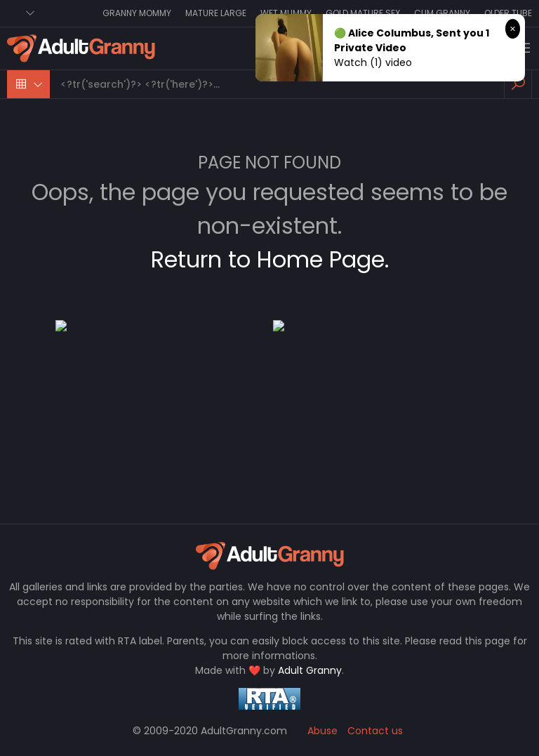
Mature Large (216, 13)
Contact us (375, 731)
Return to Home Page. (270, 259)
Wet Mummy (286, 13)
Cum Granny (442, 13)
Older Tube (508, 13)
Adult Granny (310, 670)
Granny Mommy (137, 13)
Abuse (322, 731)
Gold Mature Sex (363, 13)
